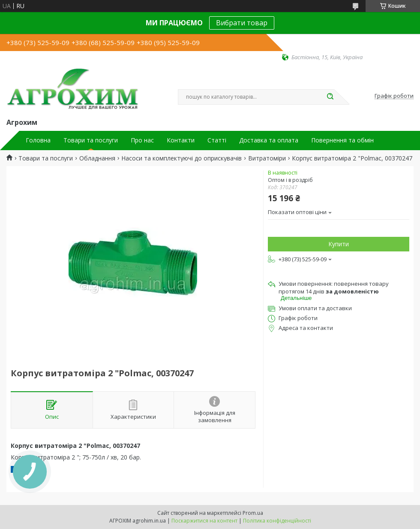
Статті (217, 140)
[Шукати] (330, 97)
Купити (339, 244)
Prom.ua (253, 513)
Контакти (181, 140)
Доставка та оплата (269, 140)
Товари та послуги (91, 140)
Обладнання (97, 158)
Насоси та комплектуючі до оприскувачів (181, 158)
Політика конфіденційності (277, 521)
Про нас (142, 140)
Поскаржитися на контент (204, 521)
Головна (38, 140)
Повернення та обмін (342, 140)
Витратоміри (267, 158)
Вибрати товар (242, 23)
